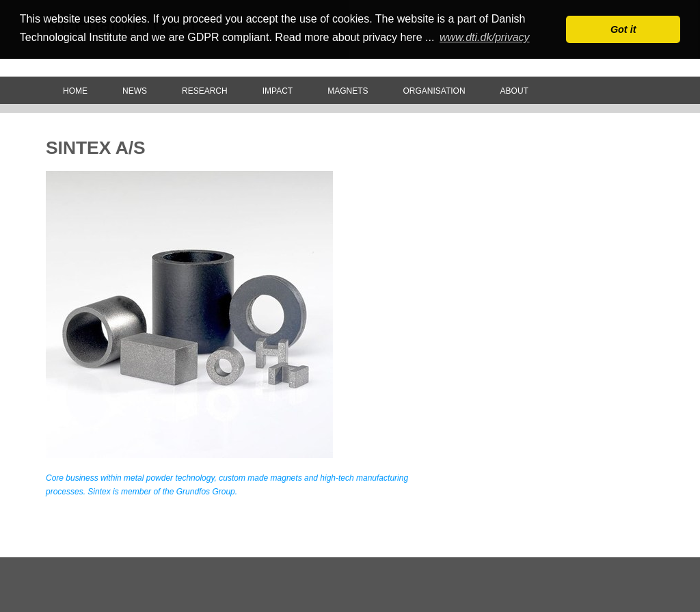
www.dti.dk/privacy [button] (485, 37)
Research (205, 91)
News (135, 91)
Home (75, 91)
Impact (278, 91)
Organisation (434, 91)
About (514, 91)
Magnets (348, 91)
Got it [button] (623, 29)
